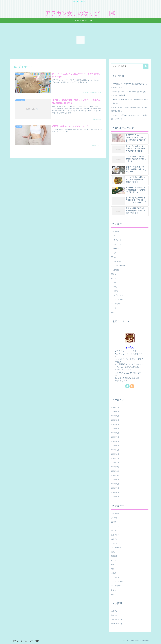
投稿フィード (116, 615)
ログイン (114, 611)
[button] (146, 66)
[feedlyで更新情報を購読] (127, 386)
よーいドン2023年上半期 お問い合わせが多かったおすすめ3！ (130, 101)
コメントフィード (118, 620)
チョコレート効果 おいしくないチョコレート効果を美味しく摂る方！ (129, 117)
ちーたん (130, 347)
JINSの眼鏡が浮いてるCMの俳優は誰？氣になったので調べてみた (129, 86)
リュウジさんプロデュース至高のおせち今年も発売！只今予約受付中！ (128, 94)
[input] (130, 66)
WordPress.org (117, 624)
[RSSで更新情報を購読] (132, 386)
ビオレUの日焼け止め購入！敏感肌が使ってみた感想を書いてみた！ (129, 109)
